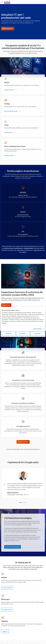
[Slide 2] (23, 503)
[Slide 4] (26, 503)
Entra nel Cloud (10, 132)
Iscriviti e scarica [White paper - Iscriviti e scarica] (7, 610)
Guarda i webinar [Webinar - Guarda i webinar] (7, 588)
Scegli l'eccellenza (10, 155)
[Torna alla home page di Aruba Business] (7, 2)
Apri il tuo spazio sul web (12, 111)
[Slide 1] (20, 503)
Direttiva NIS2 (36, 300)
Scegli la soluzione (10, 90)
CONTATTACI (6, 305)
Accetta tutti (37, 333)
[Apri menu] (2, 2)
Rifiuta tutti (9, 333)
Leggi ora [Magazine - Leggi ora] (5, 631)
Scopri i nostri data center (13, 547)
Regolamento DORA (21, 300)
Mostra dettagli (37, 329)
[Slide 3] (25, 503)
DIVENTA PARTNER (8, 29)
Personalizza (23, 333)
